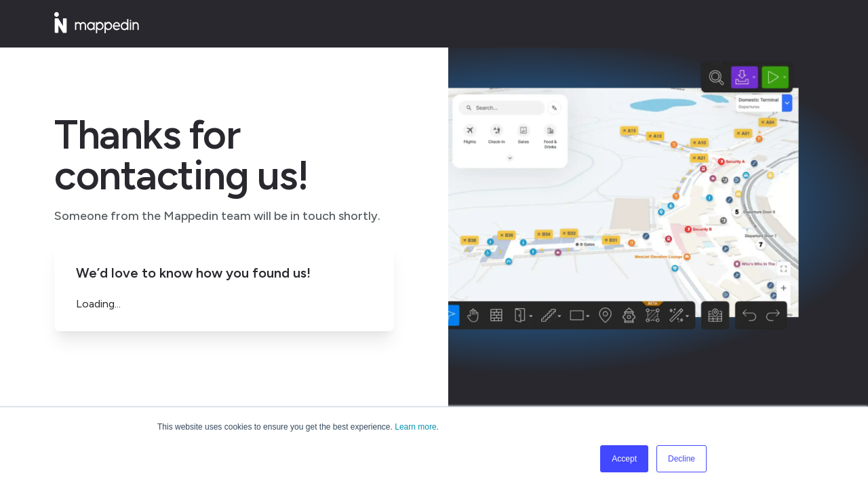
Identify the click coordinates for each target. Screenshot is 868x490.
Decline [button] (682, 459)
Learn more (415, 427)
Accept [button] (624, 459)
